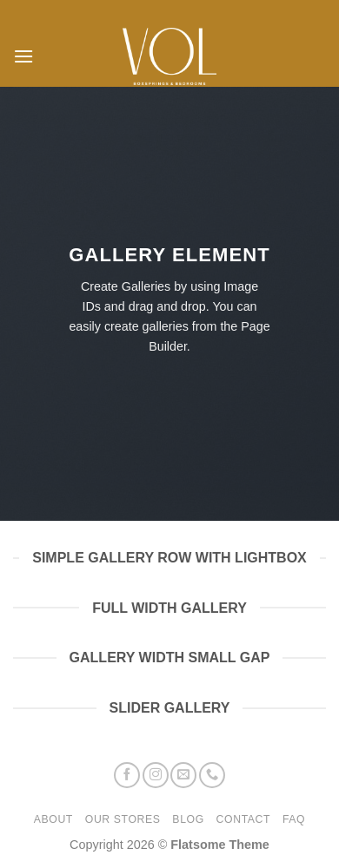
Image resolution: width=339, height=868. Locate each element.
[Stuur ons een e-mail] (183, 775)
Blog (188, 819)
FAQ (294, 819)
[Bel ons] (212, 775)
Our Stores (123, 819)
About (53, 819)
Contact (244, 819)
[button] (23, 56)
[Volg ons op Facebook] (127, 775)
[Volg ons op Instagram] (156, 775)
